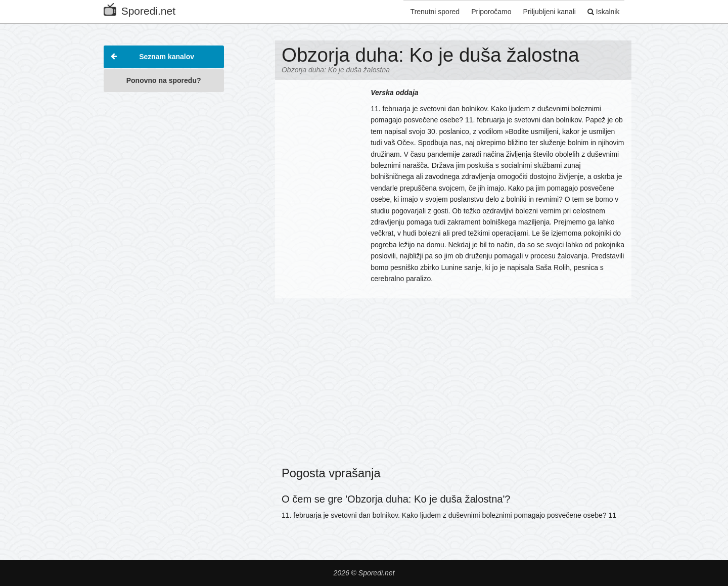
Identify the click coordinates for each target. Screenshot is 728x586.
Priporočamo (487, 12)
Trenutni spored (429, 12)
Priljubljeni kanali (546, 12)
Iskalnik (602, 12)
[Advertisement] (164, 250)
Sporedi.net (140, 9)
